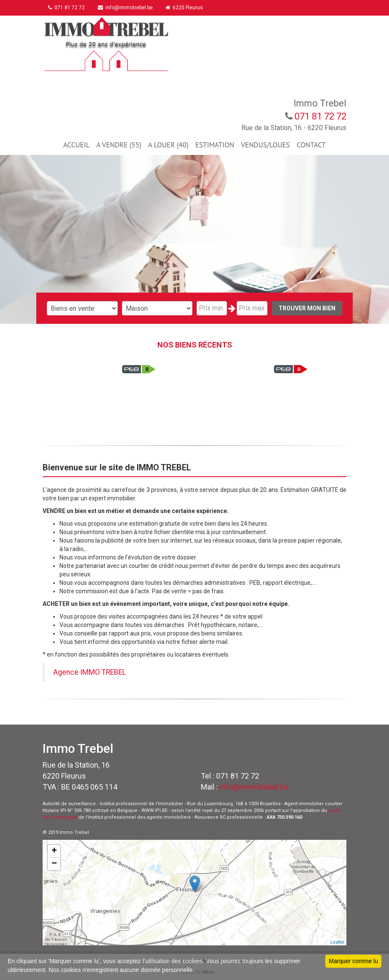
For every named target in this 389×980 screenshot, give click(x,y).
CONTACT (311, 145)
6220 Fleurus (186, 8)
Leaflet (337, 942)
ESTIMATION (215, 145)
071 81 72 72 (67, 8)
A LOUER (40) (168, 145)
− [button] (54, 864)
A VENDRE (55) (119, 145)
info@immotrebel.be (127, 8)
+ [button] (54, 851)
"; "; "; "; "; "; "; (157, 308)
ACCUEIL (76, 145)
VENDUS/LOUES (265, 145)
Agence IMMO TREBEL (90, 672)
